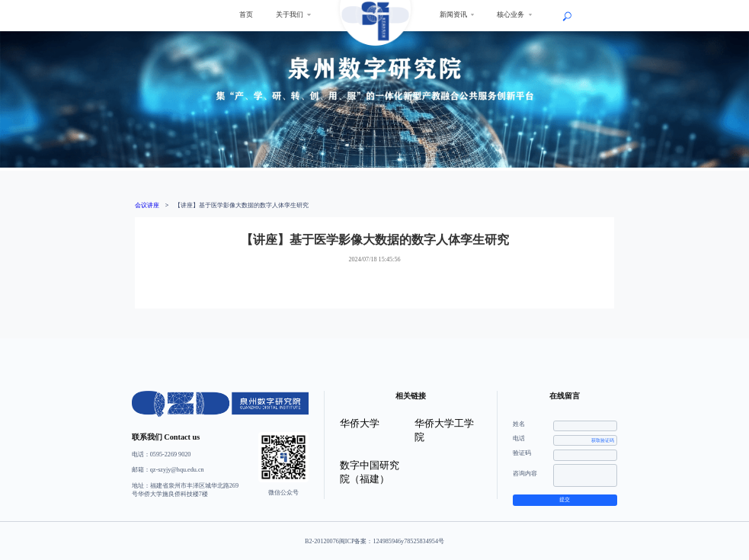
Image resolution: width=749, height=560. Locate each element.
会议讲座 (147, 205)
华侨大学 (360, 423)
